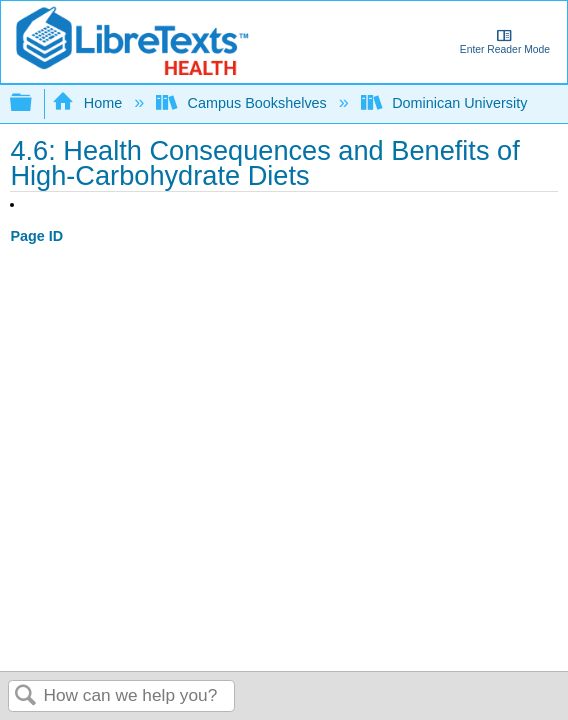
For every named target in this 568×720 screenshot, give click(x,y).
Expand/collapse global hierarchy (34, 103)
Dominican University (446, 103)
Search (26, 696)
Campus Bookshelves (243, 103)
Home (89, 103)
